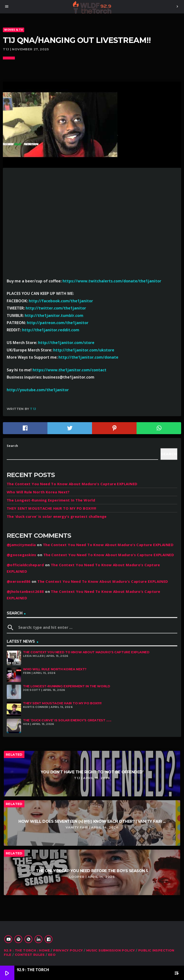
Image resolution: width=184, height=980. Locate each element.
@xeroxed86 (19, 581)
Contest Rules (30, 955)
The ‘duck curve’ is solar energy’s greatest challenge (57, 516)
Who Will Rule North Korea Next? (38, 492)
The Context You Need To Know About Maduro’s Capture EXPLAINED (72, 484)
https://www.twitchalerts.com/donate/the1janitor (112, 281)
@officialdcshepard (25, 565)
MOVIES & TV (13, 30)
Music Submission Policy (111, 950)
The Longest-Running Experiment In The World (51, 500)
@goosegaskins (22, 555)
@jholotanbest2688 (25, 591)
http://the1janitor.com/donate (88, 357)
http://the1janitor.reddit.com (51, 330)
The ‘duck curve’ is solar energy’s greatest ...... (67, 720)
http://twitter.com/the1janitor (56, 308)
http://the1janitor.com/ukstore (84, 350)
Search (12, 446)
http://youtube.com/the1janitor (38, 390)
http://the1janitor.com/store (66, 343)
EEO (52, 955)
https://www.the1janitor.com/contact (69, 370)
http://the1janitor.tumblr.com (54, 315)
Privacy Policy (68, 950)
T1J (33, 409)
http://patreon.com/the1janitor (58, 323)
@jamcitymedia (21, 545)
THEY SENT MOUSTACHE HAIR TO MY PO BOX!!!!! (52, 508)
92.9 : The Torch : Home (27, 950)
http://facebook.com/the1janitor (61, 301)
